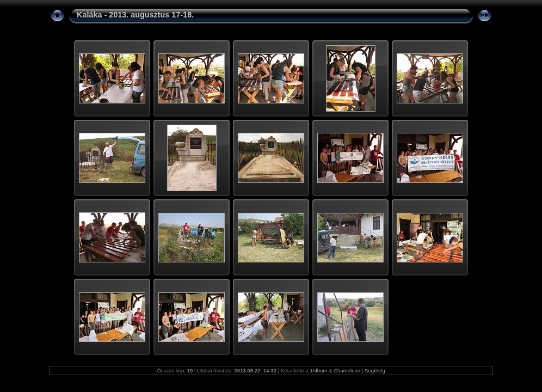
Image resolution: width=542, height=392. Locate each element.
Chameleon (347, 370)
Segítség (375, 370)
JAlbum (318, 370)
